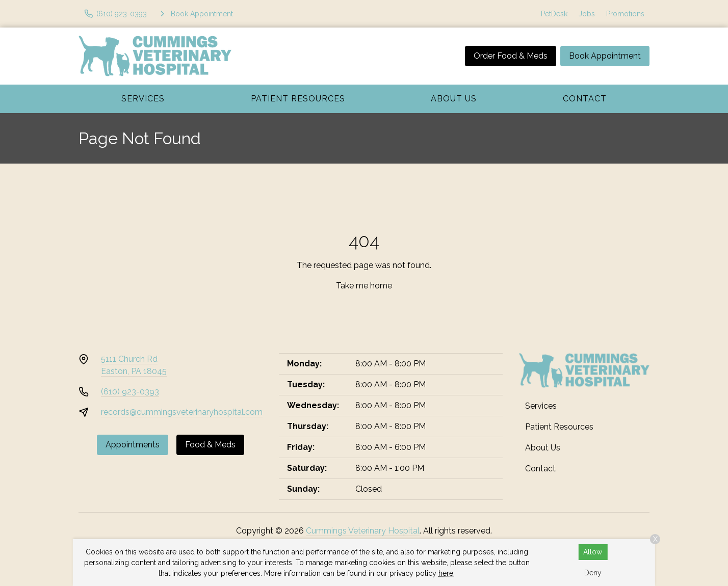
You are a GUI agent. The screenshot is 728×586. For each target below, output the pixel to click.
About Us (454, 99)
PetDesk (554, 14)
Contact (585, 99)
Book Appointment (605, 56)
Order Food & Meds (511, 56)
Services (143, 99)
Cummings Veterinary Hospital (363, 531)
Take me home (364, 286)
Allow (593, 552)
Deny (593, 573)
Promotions (625, 14)
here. (447, 573)
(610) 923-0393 (130, 392)
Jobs (587, 14)
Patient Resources (298, 99)
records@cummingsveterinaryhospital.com (182, 412)
